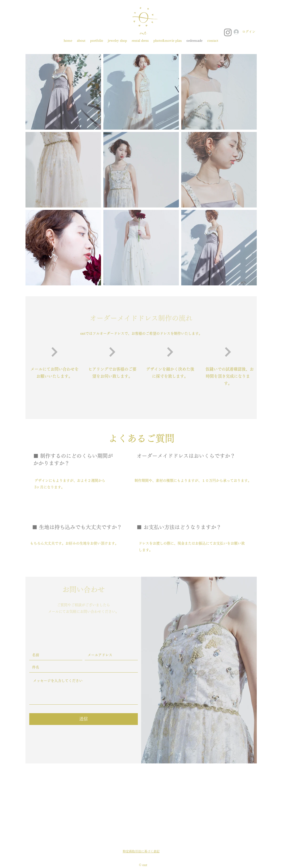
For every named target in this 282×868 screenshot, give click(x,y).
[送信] (84, 719)
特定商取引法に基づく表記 (141, 851)
